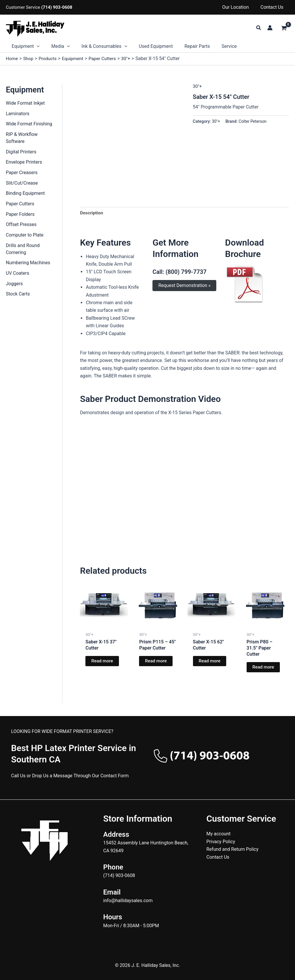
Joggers (14, 285)
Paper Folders (20, 215)
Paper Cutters (20, 205)
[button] (259, 28)
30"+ (197, 86)
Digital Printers (21, 152)
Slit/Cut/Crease (22, 184)
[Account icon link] (270, 28)
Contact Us (273, 7)
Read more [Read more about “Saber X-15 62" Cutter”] (210, 662)
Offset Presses (21, 226)
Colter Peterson (253, 121)
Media (57, 46)
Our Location (239, 7)
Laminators (18, 114)
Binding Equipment (25, 194)
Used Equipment (147, 46)
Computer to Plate (25, 236)
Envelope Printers (24, 163)
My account (218, 834)
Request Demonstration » (184, 286)
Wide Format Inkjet (25, 103)
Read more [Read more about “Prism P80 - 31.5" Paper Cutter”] (264, 668)
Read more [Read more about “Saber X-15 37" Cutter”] (103, 662)
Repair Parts (187, 46)
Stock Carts (18, 296)
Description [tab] (92, 213)
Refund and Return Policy (232, 849)
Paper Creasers (22, 173)
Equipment (24, 46)
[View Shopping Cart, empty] (284, 28)
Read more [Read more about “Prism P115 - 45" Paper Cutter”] (156, 662)
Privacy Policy (221, 842)
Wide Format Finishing (29, 124)
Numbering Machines (28, 264)
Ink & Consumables (99, 46)
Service (216, 46)
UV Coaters (17, 275)
